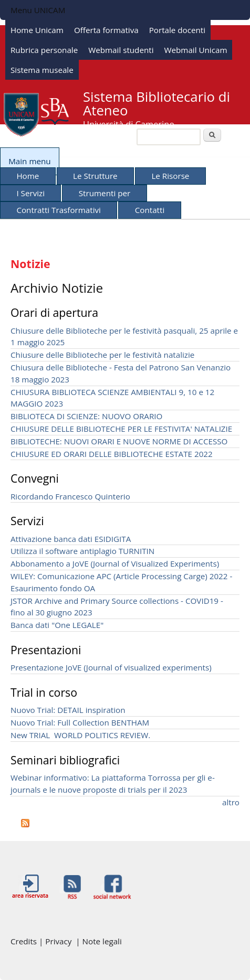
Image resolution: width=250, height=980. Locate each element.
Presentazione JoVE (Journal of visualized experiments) (111, 667)
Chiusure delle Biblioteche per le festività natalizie (102, 355)
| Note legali (98, 941)
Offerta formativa (106, 30)
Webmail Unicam (196, 50)
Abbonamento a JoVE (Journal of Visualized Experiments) (115, 563)
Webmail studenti (121, 50)
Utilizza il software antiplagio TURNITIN (82, 551)
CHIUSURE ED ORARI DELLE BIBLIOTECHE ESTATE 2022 (112, 454)
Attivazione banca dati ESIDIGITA (71, 539)
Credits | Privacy (43, 941)
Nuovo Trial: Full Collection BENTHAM (80, 722)
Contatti (150, 210)
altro (231, 802)
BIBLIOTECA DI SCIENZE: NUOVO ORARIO (86, 416)
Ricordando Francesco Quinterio (70, 496)
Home (28, 176)
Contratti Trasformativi (59, 210)
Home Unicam (37, 30)
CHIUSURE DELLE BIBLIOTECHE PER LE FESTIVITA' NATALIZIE (121, 429)
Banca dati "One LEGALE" (57, 625)
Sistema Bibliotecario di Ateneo (157, 104)
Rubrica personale (44, 50)
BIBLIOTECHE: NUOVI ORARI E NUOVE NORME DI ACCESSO (119, 441)
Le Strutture (95, 176)
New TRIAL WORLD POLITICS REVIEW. (80, 735)
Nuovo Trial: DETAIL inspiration (68, 710)
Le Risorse (170, 176)
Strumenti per (105, 193)
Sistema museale (42, 70)
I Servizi (30, 193)
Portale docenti (177, 30)
